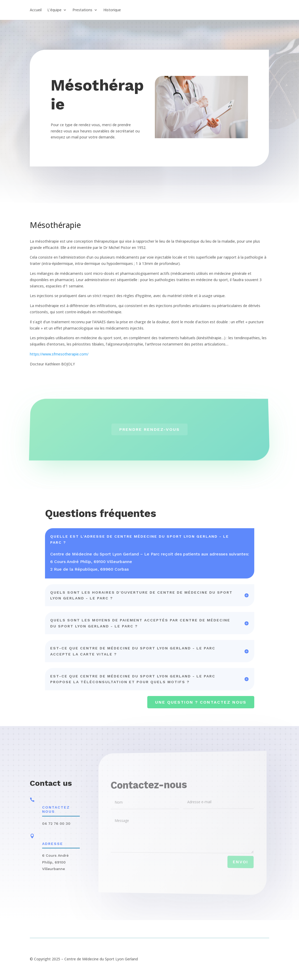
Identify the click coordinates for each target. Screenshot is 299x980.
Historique (112, 10)
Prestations (82, 10)
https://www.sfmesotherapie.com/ (59, 354)
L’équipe (54, 10)
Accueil (36, 10)
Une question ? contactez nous (201, 702)
